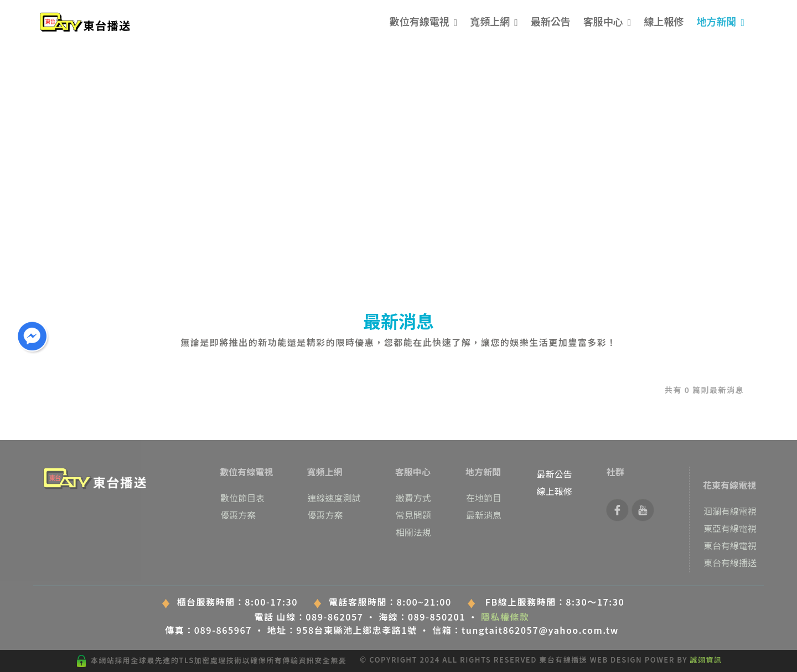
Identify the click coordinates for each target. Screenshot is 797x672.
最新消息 (484, 515)
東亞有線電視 (730, 528)
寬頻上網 (490, 21)
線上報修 (664, 21)
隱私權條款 (505, 617)
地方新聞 (716, 21)
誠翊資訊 (706, 660)
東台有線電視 (730, 545)
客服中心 (603, 21)
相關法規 (413, 532)
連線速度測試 (334, 498)
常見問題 (413, 515)
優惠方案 (238, 515)
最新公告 (551, 21)
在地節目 (484, 498)
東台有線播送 (730, 562)
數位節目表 (242, 498)
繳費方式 (413, 498)
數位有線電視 (420, 21)
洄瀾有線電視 (730, 511)
